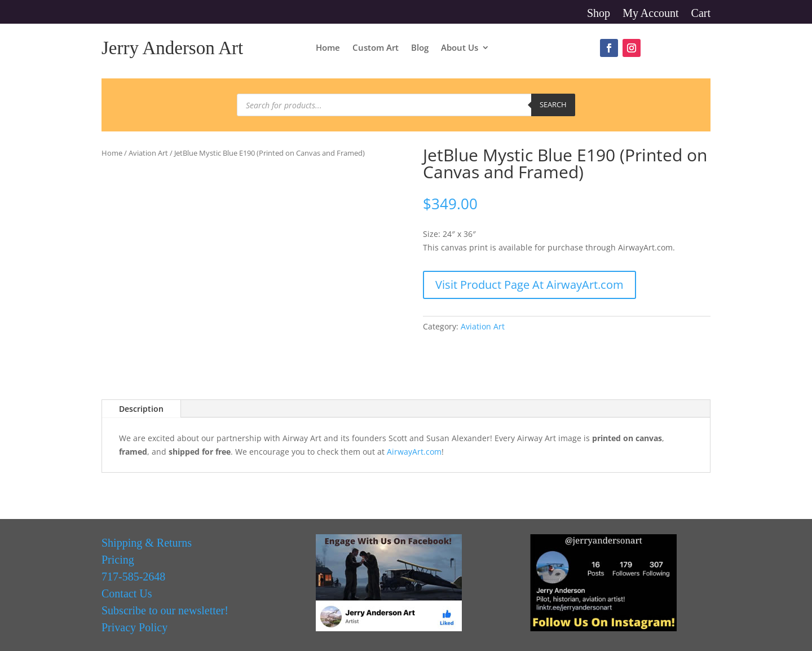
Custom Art (376, 48)
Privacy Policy (134, 627)
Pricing (118, 560)
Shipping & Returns (147, 543)
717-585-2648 (133, 577)
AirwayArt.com (414, 452)
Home (328, 48)
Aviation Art (148, 153)
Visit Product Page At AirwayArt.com (529, 285)
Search (553, 104)
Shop (599, 14)
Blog (420, 48)
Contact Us (127, 593)
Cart (701, 14)
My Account (650, 14)
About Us (460, 48)
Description (141, 409)
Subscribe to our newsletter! (165, 610)
